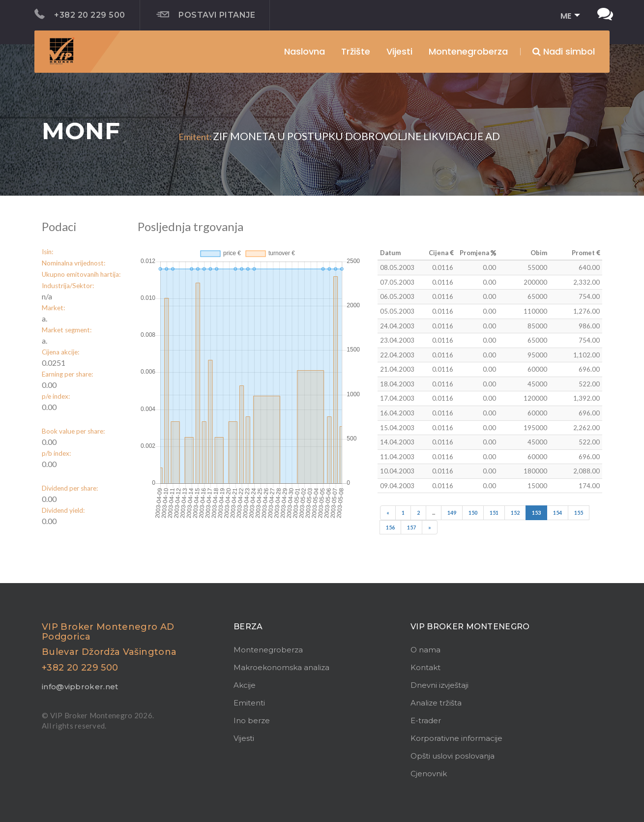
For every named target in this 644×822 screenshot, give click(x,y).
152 (515, 513)
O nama (425, 650)
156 (390, 527)
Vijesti (399, 51)
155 (579, 513)
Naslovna (305, 51)
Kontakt (425, 667)
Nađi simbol (564, 51)
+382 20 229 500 (80, 14)
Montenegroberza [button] (468, 51)
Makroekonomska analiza (281, 667)
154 (557, 513)
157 (411, 527)
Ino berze (252, 720)
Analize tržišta (436, 703)
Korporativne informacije (456, 738)
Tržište (356, 51)
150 (473, 513)
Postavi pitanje (206, 15)
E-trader (426, 720)
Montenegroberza (268, 650)
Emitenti (249, 703)
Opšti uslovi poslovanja (453, 756)
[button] (567, 16)
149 (452, 513)
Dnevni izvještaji (439, 685)
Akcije (245, 685)
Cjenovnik (429, 774)
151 (494, 513)
